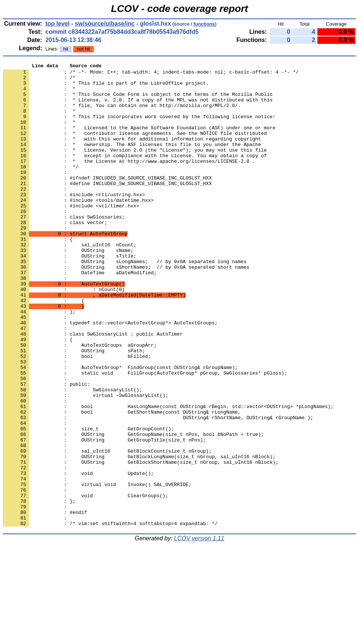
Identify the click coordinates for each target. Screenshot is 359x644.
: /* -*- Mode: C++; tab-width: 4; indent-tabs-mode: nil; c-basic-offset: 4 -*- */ (151, 74)
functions (204, 24)
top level (57, 24)
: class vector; (55, 255)
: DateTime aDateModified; (80, 315)
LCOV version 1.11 (199, 631)
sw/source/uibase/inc (105, 24)
